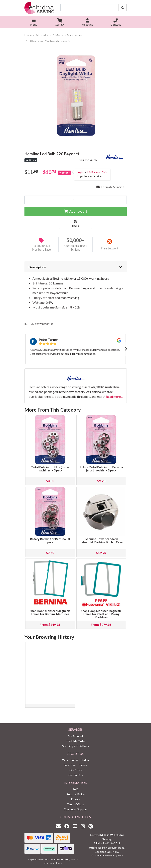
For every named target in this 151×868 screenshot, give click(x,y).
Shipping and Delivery (76, 746)
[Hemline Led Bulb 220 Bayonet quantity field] (76, 200)
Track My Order (76, 741)
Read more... (114, 396)
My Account (76, 736)
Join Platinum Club (97, 172)
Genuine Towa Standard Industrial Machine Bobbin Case (101, 541)
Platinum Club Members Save (41, 248)
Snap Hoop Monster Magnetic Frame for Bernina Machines (50, 612)
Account (87, 23)
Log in (80, 172)
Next (126, 349)
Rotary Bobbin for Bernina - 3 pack (50, 541)
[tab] (76, 267)
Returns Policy (75, 794)
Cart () (60, 23)
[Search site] (123, 8)
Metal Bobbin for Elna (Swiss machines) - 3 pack (50, 469)
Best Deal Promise (75, 765)
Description (37, 267)
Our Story (76, 770)
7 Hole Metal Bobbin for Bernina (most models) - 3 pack (101, 469)
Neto (120, 855)
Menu (34, 23)
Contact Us (76, 775)
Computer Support (76, 809)
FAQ (76, 789)
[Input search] (90, 8)
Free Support (110, 248)
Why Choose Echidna (75, 760)
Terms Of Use (76, 804)
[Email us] (59, 826)
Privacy (75, 799)
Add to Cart (75, 211)
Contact (116, 23)
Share (75, 224)
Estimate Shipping (110, 187)
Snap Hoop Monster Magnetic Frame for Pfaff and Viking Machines (101, 614)
